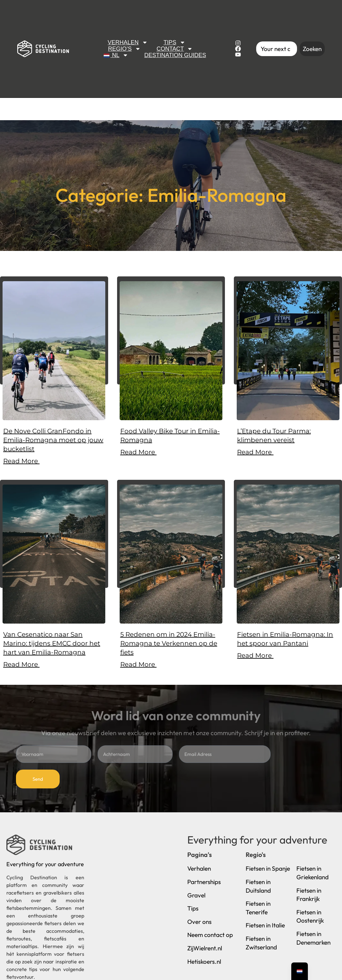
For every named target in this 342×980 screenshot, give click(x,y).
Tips (175, 42)
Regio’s (124, 49)
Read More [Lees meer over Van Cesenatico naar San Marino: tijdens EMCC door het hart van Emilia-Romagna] (21, 664)
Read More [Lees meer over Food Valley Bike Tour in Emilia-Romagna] (138, 452)
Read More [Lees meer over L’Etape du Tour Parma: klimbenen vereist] (255, 452)
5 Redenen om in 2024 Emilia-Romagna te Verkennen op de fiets (169, 643)
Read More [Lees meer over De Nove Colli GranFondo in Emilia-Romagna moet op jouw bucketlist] (21, 461)
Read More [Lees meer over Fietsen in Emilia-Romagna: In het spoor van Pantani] (255, 655)
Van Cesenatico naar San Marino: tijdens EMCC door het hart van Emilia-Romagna (52, 643)
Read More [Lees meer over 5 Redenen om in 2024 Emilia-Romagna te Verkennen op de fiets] (138, 664)
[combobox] (277, 49)
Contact (175, 49)
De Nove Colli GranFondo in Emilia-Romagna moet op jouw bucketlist (53, 440)
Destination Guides (175, 55)
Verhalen (128, 42)
